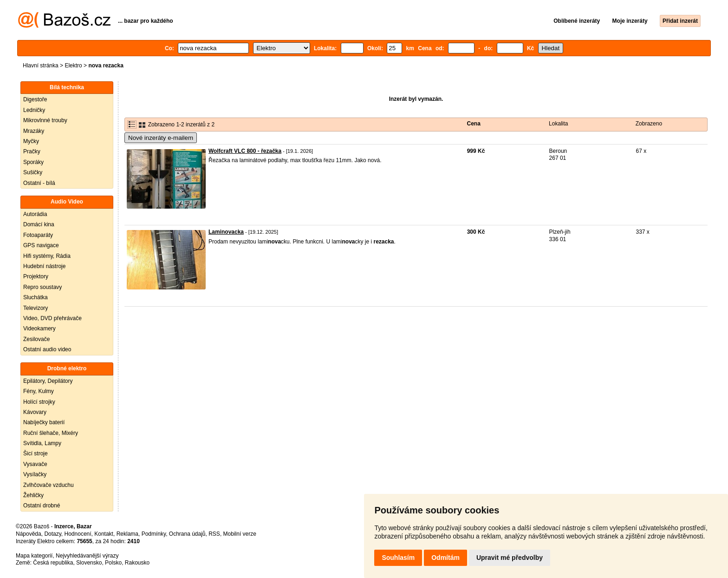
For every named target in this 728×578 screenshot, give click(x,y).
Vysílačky (35, 474)
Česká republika (53, 563)
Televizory (36, 308)
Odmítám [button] (445, 558)
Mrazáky (34, 131)
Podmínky (154, 534)
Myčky (31, 141)
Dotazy (52, 534)
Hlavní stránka (41, 66)
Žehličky (33, 495)
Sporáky (33, 162)
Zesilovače (36, 339)
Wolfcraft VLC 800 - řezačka (245, 151)
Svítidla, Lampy (42, 443)
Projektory (36, 276)
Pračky (32, 151)
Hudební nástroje (44, 266)
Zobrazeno (649, 124)
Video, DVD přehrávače (52, 318)
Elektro (73, 66)
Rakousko (137, 563)
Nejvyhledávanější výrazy (87, 556)
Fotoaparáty (38, 235)
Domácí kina (39, 224)
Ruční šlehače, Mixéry (51, 433)
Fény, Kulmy (39, 391)
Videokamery (39, 328)
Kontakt (104, 534)
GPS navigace (41, 245)
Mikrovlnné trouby (45, 120)
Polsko (113, 563)
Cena (474, 124)
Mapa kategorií (34, 556)
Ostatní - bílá (39, 183)
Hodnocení (78, 534)
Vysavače (35, 464)
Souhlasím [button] (398, 558)
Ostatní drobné (42, 506)
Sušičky (33, 172)
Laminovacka (226, 232)
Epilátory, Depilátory (48, 381)
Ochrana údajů (187, 534)
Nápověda (29, 534)
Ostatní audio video (47, 349)
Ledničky (34, 110)
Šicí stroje (36, 453)
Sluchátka (36, 297)
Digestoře (35, 99)
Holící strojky (39, 402)
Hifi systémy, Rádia (47, 256)
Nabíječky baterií (44, 422)
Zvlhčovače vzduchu (49, 485)
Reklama (127, 534)
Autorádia (35, 214)
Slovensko (89, 563)
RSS (214, 534)
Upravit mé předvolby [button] (510, 558)
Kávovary (35, 412)
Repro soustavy (42, 287)
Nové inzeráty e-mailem (161, 138)
